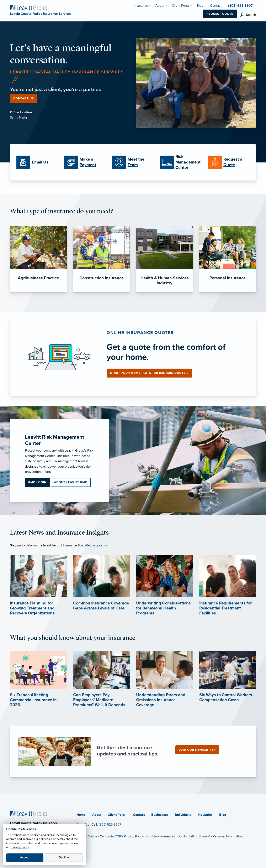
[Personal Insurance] (228, 259)
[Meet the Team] (133, 162)
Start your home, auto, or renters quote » (149, 373)
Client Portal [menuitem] (181, 6)
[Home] (28, 814)
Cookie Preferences (161, 836)
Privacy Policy (20, 847)
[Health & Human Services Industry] (165, 259)
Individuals (183, 815)
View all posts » (96, 545)
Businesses (160, 815)
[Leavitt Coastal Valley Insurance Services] (28, 8)
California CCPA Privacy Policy (122, 836)
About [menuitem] (160, 6)
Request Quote (220, 14)
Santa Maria (18, 118)
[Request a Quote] (229, 162)
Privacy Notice (87, 836)
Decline (64, 857)
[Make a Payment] (85, 162)
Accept (25, 857)
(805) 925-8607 (110, 825)
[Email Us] (37, 162)
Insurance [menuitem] (141, 6)
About (97, 815)
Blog (223, 815)
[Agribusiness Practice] (38, 259)
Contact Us (24, 98)
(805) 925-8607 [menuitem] (240, 6)
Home (81, 815)
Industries (205, 815)
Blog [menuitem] (200, 6)
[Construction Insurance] (102, 259)
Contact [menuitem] (216, 6)
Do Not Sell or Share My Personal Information (210, 836)
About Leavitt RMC (71, 482)
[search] (248, 15)
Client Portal (117, 815)
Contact (139, 815)
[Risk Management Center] (181, 162)
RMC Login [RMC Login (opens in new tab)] (37, 482)
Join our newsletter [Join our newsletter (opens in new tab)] (197, 750)
